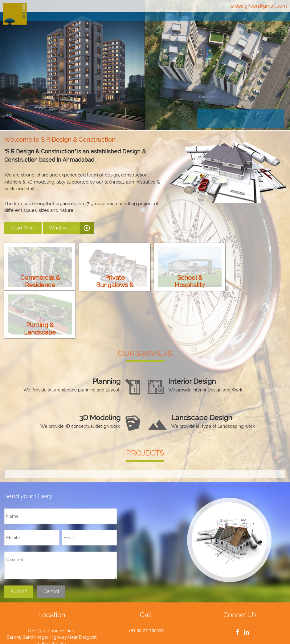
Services (194, 23)
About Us (155, 23)
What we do (63, 228)
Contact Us (272, 23)
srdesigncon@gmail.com (259, 6)
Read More (23, 228)
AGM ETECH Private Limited (211, 631)
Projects (231, 23)
